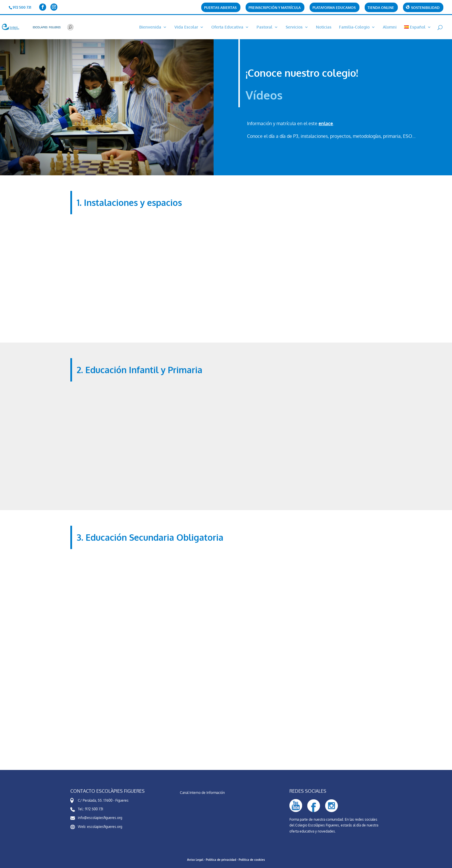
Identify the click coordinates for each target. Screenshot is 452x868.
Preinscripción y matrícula (275, 8)
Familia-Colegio (354, 27)
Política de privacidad (221, 860)
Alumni (390, 27)
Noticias (324, 27)
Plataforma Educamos (334, 8)
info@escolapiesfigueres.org (100, 818)
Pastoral (264, 27)
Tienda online (381, 8)
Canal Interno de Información (202, 793)
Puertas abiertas (220, 8)
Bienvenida (150, 27)
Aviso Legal (195, 860)
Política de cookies (252, 860)
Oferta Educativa (227, 27)
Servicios (294, 27)
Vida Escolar (186, 27)
